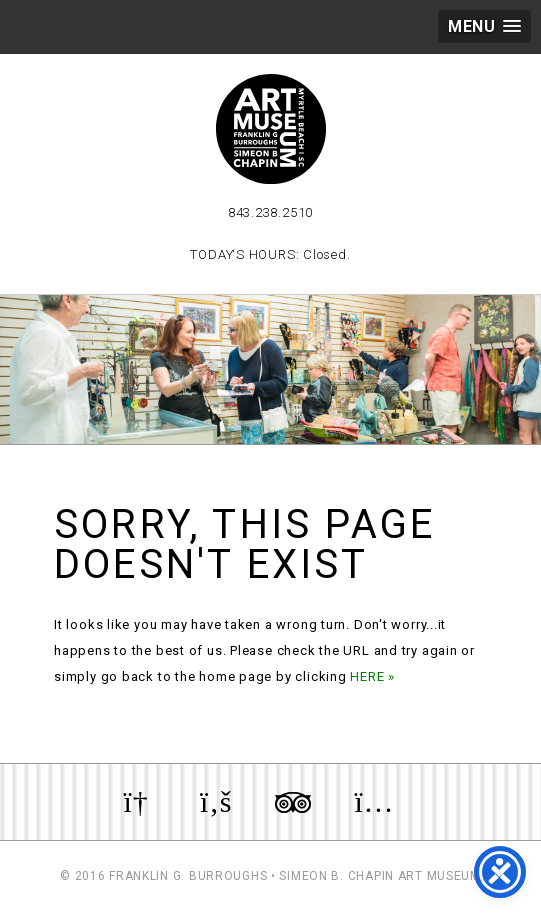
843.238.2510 (270, 212)
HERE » (372, 676)
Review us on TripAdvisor (293, 802)
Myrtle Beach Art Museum (271, 129)
